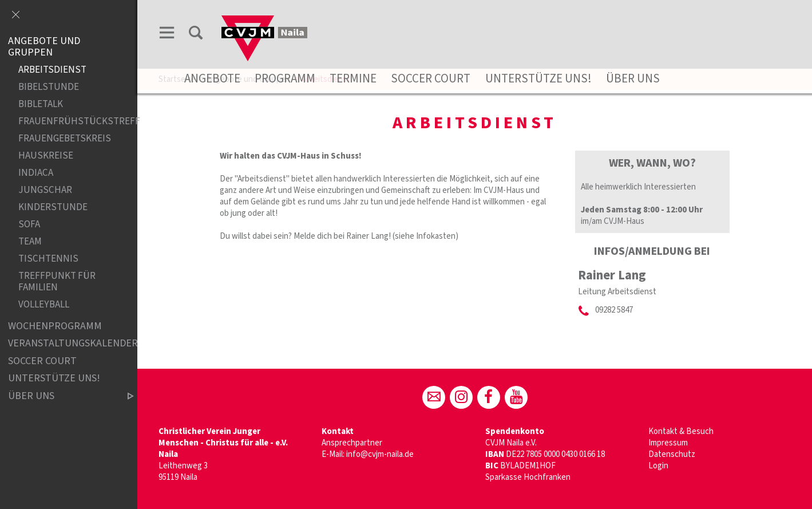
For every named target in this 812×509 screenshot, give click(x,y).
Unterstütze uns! (538, 78)
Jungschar (45, 190)
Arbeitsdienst (52, 70)
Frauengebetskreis (65, 139)
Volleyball (44, 305)
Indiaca (36, 173)
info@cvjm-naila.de (380, 454)
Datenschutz (672, 454)
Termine (353, 78)
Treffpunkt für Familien (57, 282)
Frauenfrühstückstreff (66, 121)
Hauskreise (46, 156)
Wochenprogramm (55, 326)
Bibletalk (41, 104)
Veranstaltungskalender (61, 343)
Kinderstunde (53, 208)
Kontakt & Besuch (681, 431)
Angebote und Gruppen (44, 47)
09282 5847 (614, 310)
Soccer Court (431, 78)
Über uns (633, 78)
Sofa (29, 225)
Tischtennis (48, 259)
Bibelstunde (49, 87)
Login (658, 466)
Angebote (212, 78)
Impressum (668, 443)
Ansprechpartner (352, 443)
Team (30, 242)
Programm (285, 78)
